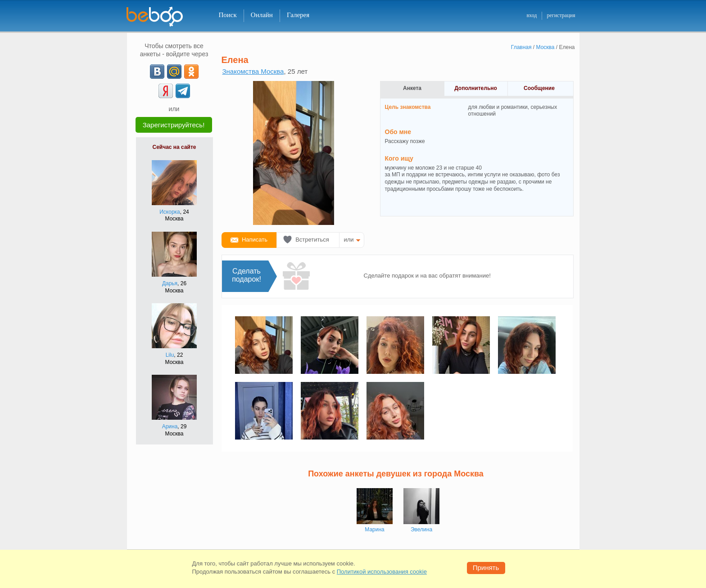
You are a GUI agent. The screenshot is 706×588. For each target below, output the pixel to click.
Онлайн (262, 15)
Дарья (170, 283)
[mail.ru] (174, 72)
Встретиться (312, 240)
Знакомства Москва (253, 71)
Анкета (412, 88)
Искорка (170, 212)
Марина (374, 530)
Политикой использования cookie (382, 572)
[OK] (191, 72)
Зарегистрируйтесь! (174, 125)
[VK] (157, 72)
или (349, 240)
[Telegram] (183, 91)
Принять (486, 568)
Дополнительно (476, 88)
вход (532, 15)
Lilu (170, 355)
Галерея (298, 15)
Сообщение (539, 88)
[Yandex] (166, 91)
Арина (170, 426)
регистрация (561, 15)
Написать (255, 240)
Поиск (228, 15)
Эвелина (421, 530)
